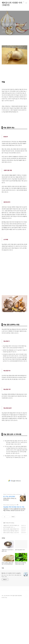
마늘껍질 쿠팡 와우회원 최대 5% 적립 (14, 550)
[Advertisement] (15, 46)
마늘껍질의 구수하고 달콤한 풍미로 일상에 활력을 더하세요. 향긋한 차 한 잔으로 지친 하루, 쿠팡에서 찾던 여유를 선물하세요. (14, 553)
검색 (23, 3)
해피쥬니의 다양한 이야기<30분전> (13, 3)
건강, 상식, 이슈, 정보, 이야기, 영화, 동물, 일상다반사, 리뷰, (11, 619)
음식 (4, 566)
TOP (26, 639)
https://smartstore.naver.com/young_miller (13, 538)
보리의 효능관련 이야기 (8, 570)
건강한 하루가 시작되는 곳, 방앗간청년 (10, 542)
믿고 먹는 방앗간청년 (9, 540)
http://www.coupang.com (10, 548)
